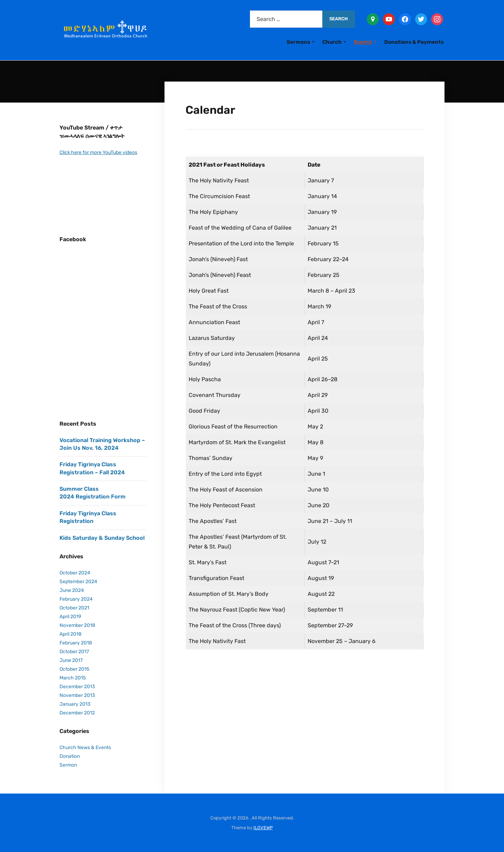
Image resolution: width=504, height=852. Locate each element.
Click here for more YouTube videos (98, 152)
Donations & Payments (414, 42)
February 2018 (76, 643)
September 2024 (78, 582)
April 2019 (70, 617)
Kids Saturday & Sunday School (102, 538)
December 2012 (77, 713)
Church (332, 42)
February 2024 (76, 599)
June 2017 (71, 660)
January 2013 (75, 704)
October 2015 (74, 669)
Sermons (298, 42)
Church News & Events (85, 748)
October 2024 (75, 573)
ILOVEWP (263, 828)
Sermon (68, 765)
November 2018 (77, 625)
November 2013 (77, 695)
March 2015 (73, 678)
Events (363, 42)
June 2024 (72, 590)
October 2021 (74, 608)
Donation (70, 756)
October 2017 (74, 652)
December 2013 (77, 687)
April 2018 (71, 634)
